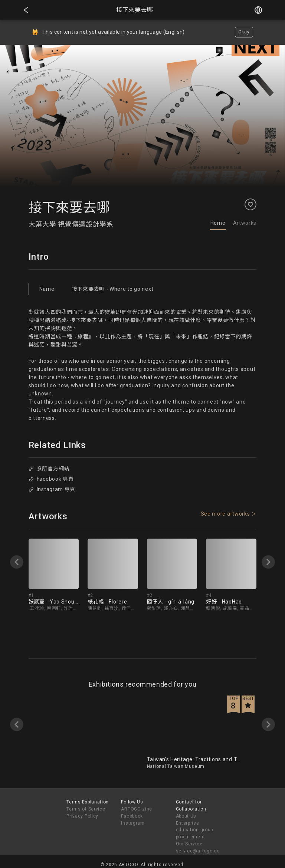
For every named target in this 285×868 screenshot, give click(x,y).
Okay (244, 32)
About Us (186, 816)
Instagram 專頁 (52, 489)
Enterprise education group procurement (195, 830)
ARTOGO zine (137, 809)
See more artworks (225, 514)
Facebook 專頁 (51, 479)
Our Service (189, 844)
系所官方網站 (49, 468)
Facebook (132, 816)
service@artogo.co (198, 851)
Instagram (133, 823)
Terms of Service (86, 809)
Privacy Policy (82, 816)
